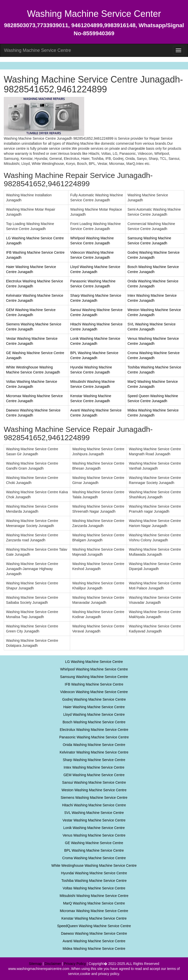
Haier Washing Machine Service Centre (94, 707)
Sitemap (35, 964)
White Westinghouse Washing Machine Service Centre (94, 865)
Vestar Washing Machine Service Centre (94, 820)
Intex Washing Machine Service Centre (94, 767)
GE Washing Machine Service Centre (94, 843)
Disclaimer (53, 964)
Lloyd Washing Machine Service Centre (94, 714)
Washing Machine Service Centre (37, 50)
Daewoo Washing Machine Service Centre (94, 933)
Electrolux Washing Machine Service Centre (94, 730)
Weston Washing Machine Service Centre (94, 790)
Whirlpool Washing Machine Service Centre (94, 669)
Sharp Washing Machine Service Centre (94, 760)
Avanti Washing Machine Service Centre (94, 941)
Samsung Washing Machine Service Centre (94, 677)
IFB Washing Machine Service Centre (94, 684)
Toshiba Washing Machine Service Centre (94, 881)
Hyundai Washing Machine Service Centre (94, 873)
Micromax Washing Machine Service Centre (94, 911)
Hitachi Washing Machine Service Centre (94, 805)
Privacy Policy (75, 964)
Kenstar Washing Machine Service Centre (94, 918)
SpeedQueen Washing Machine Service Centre (94, 926)
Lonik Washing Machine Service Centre (94, 828)
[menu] (178, 50)
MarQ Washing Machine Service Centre (94, 903)
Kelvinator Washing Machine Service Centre (94, 752)
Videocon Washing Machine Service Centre (94, 692)
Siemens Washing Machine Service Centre (94, 798)
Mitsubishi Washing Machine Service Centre (94, 896)
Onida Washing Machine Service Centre (94, 745)
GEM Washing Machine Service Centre (94, 775)
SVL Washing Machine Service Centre (94, 813)
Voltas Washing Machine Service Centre (94, 888)
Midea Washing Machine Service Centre (94, 949)
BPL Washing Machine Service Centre (94, 850)
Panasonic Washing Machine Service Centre (94, 737)
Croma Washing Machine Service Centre (94, 858)
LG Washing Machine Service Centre (94, 662)
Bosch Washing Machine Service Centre (94, 722)
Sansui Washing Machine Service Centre (94, 782)
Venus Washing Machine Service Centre (94, 835)
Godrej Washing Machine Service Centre (94, 699)
